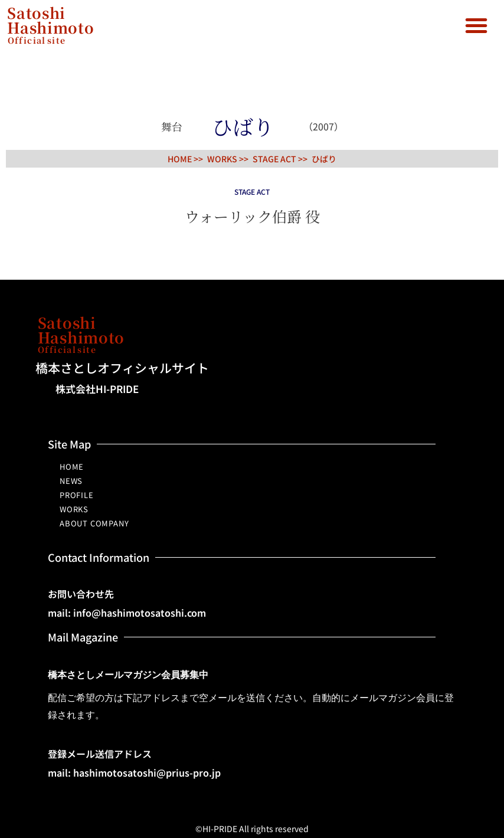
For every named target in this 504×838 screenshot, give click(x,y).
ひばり (324, 159)
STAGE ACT (274, 159)
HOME (72, 467)
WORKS (74, 509)
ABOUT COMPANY (94, 523)
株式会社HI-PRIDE (97, 389)
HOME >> (185, 159)
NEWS (71, 481)
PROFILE (77, 495)
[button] (476, 25)
